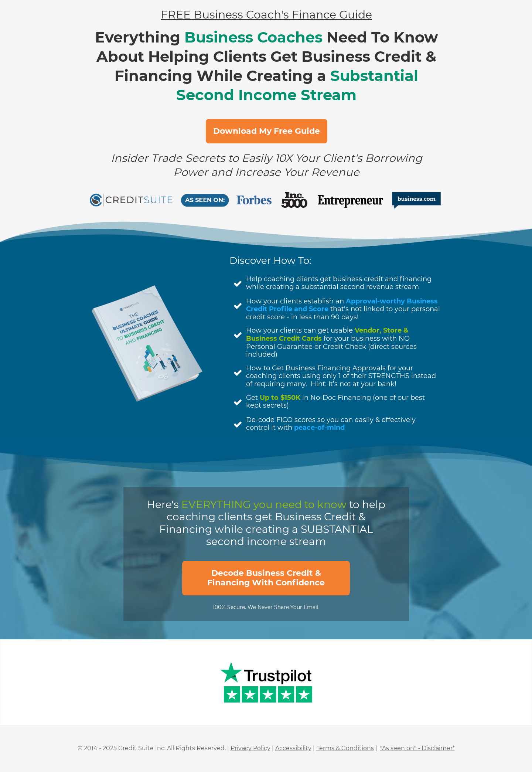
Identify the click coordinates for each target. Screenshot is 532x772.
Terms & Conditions (345, 748)
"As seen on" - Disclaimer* (417, 748)
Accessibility (293, 748)
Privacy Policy (250, 748)
